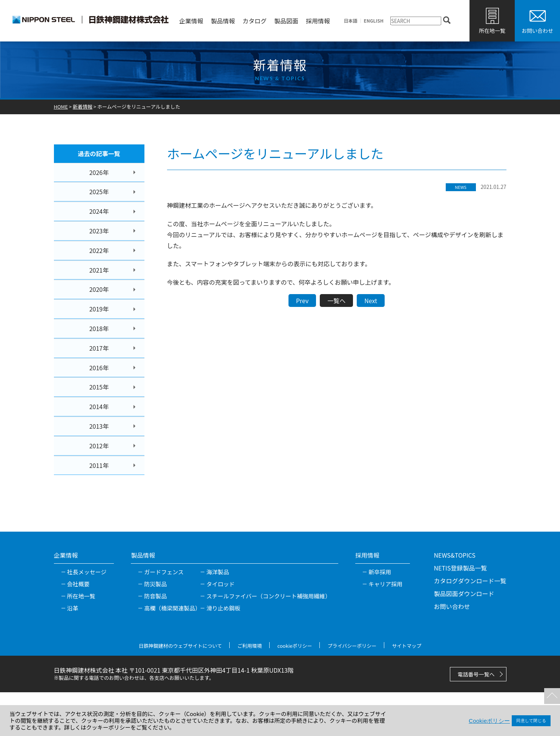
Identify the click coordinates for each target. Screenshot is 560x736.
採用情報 (318, 21)
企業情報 (191, 21)
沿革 (73, 608)
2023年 (99, 231)
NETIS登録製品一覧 (460, 568)
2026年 (99, 172)
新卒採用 (380, 572)
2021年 (99, 270)
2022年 (99, 250)
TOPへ (551, 695)
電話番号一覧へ (476, 674)
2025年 (99, 192)
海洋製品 (218, 572)
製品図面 (286, 21)
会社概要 (78, 584)
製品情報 (223, 21)
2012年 (99, 446)
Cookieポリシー (489, 721)
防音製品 (155, 596)
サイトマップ (407, 646)
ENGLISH (374, 21)
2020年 (99, 289)
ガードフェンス (164, 572)
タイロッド (220, 584)
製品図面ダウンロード (464, 593)
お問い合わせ (537, 31)
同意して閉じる (531, 721)
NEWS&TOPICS (454, 555)
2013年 (99, 426)
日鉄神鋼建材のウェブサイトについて (180, 646)
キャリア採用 (385, 584)
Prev (302, 301)
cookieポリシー (295, 646)
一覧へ (336, 301)
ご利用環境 (249, 646)
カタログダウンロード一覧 (470, 581)
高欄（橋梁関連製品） (172, 608)
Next (371, 301)
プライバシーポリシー (352, 646)
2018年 (99, 328)
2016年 (99, 368)
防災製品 (155, 584)
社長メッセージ (87, 572)
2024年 (99, 211)
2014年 (99, 406)
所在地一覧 (492, 31)
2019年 (99, 309)
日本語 (351, 21)
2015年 (99, 387)
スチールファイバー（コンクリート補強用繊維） (268, 596)
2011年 (99, 465)
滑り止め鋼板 (223, 608)
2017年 (99, 348)
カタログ (255, 21)
